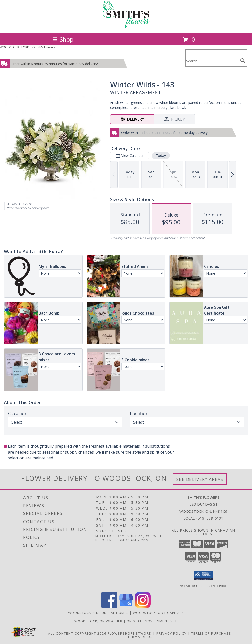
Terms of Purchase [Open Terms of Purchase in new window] (211, 633)
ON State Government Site (152, 621)
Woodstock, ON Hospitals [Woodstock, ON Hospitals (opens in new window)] (158, 612)
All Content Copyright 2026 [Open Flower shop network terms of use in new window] (77, 633)
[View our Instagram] (143, 606)
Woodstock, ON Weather (98, 621)
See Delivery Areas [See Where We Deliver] (200, 479)
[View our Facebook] (109, 606)
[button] (203, 575)
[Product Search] (212, 61)
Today (161, 155)
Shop (63, 39)
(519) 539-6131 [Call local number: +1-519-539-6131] (210, 518)
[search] (243, 61)
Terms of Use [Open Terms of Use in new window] (141, 636)
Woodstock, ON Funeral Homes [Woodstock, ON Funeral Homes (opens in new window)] (98, 612)
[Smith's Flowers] (126, 26)
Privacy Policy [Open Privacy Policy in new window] (171, 633)
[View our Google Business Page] (126, 606)
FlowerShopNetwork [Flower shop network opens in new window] (130, 633)
